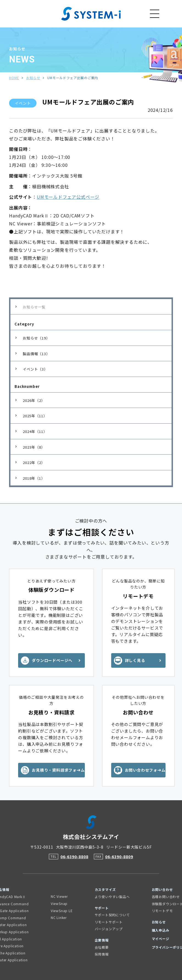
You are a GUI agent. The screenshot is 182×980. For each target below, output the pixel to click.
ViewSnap (59, 903)
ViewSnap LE (62, 911)
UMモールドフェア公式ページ (68, 197)
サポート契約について (112, 915)
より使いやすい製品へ (112, 897)
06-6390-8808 (74, 857)
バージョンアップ (109, 929)
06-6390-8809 (119, 857)
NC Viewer (59, 896)
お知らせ (33, 78)
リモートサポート (109, 922)
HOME (14, 78)
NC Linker (59, 917)
